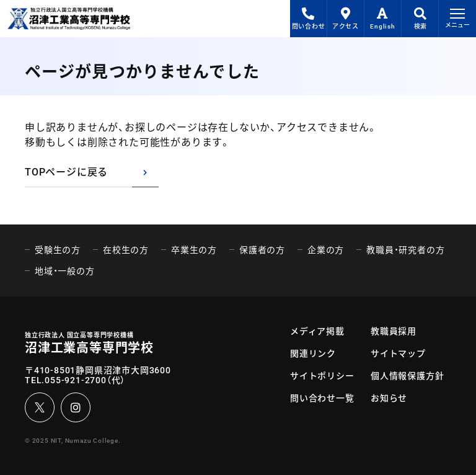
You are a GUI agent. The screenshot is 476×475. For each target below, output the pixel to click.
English (383, 19)
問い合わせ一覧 (322, 398)
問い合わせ (309, 19)
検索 (420, 19)
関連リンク (313, 353)
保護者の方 (262, 250)
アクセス (346, 19)
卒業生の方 (194, 250)
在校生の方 (126, 250)
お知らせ (389, 398)
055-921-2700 (76, 380)
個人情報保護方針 (407, 376)
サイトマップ (398, 353)
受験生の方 (58, 250)
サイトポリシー (322, 376)
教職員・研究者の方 (405, 250)
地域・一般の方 (65, 271)
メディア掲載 (317, 331)
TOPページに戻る (66, 172)
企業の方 (326, 250)
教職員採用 (394, 331)
